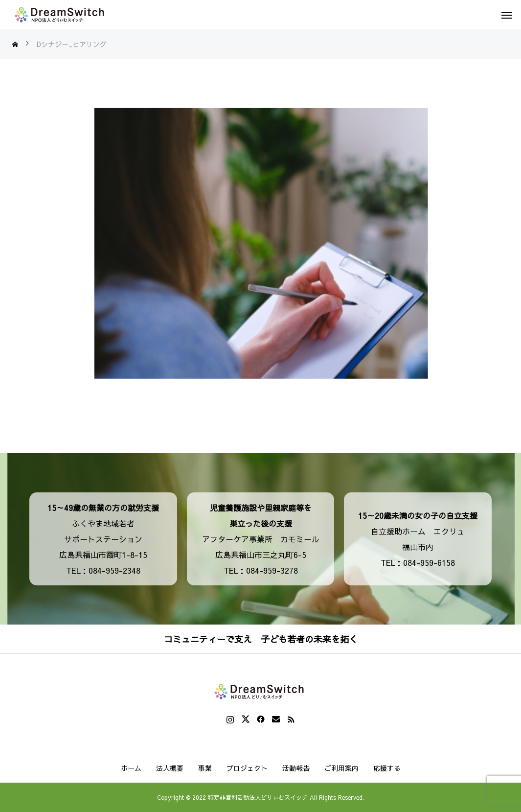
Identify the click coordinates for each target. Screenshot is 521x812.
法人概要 (170, 768)
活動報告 (296, 768)
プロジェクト (247, 768)
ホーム (131, 768)
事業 (205, 768)
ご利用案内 (341, 768)
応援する (387, 768)
